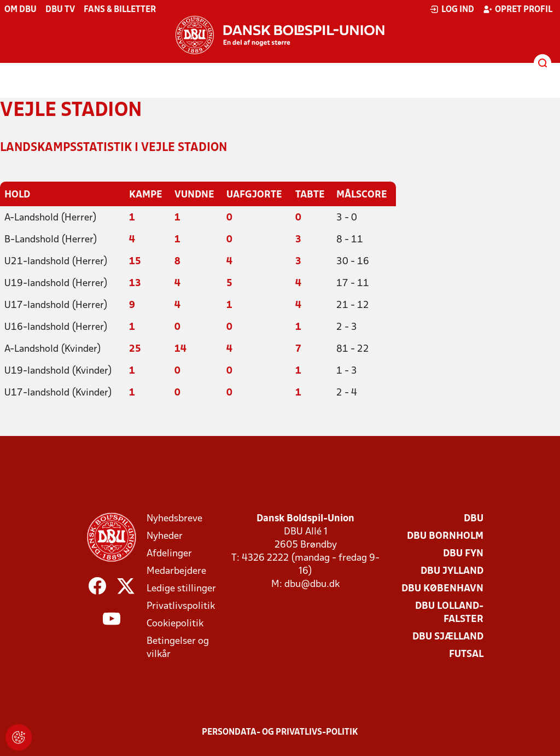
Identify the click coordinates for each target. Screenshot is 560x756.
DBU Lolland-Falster (449, 613)
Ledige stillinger (181, 589)
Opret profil (518, 9)
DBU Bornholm (445, 536)
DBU (474, 519)
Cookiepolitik (175, 624)
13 (135, 284)
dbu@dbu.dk (312, 585)
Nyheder (165, 536)
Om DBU (21, 10)
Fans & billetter (120, 10)
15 (135, 262)
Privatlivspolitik (181, 606)
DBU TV (60, 10)
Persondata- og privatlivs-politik (280, 732)
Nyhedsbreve (174, 519)
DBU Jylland (452, 571)
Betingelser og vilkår (178, 648)
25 (135, 349)
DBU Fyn (463, 554)
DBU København (442, 589)
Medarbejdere (176, 571)
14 (180, 349)
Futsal (466, 655)
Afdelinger (169, 554)
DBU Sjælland (448, 637)
